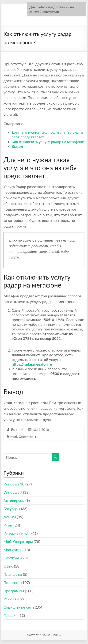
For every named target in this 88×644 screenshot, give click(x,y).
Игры (8, 525)
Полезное (12, 582)
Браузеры (12, 509)
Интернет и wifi (17, 533)
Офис (8, 566)
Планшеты (13, 574)
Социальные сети (19, 607)
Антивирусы (14, 500)
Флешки (11, 615)
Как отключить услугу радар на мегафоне (48, 142)
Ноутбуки (12, 558)
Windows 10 (14, 484)
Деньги (10, 517)
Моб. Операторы (23, 437)
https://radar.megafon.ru (32, 364)
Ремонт (10, 599)
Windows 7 (13, 492)
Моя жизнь (13, 550)
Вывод (17, 146)
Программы (14, 591)
